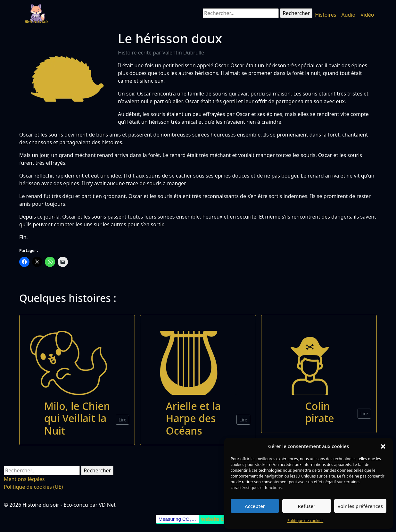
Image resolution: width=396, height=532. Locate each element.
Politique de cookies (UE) (33, 487)
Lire (122, 420)
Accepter (255, 506)
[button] (383, 446)
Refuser (306, 506)
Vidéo (367, 15)
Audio (348, 15)
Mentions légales (24, 479)
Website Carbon (219, 519)
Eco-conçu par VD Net (89, 505)
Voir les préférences (360, 506)
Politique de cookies (305, 521)
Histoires (326, 15)
